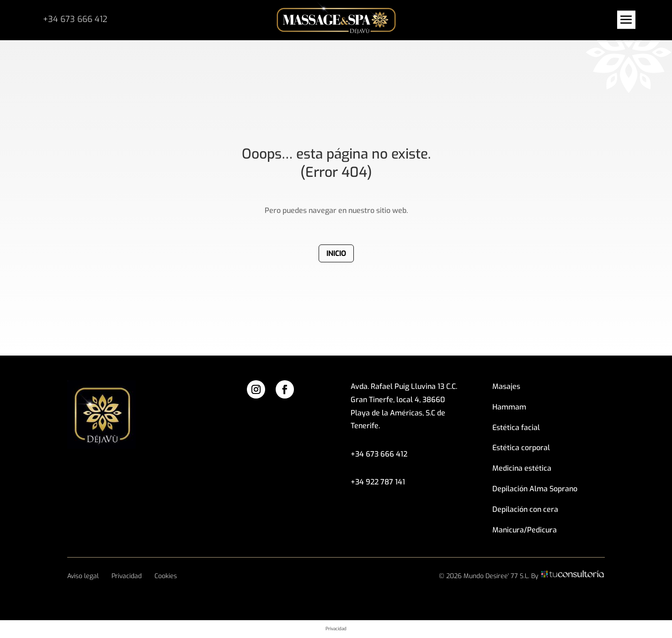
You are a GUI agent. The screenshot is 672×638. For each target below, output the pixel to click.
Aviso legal (83, 576)
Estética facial (516, 428)
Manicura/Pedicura (525, 530)
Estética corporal (521, 448)
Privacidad (127, 576)
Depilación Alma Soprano (535, 489)
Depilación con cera (525, 509)
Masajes (506, 386)
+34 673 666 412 (75, 19)
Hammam (509, 407)
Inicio (336, 253)
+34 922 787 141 (378, 482)
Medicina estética (522, 468)
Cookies (166, 576)
